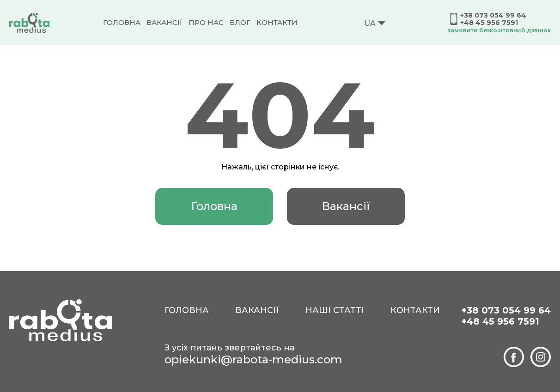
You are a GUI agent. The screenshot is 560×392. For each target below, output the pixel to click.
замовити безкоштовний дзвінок (499, 30)
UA (370, 24)
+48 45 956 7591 (489, 23)
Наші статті (335, 310)
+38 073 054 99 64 (493, 15)
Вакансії (164, 22)
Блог (240, 22)
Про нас (206, 22)
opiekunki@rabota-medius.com (253, 359)
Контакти (277, 22)
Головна (122, 22)
